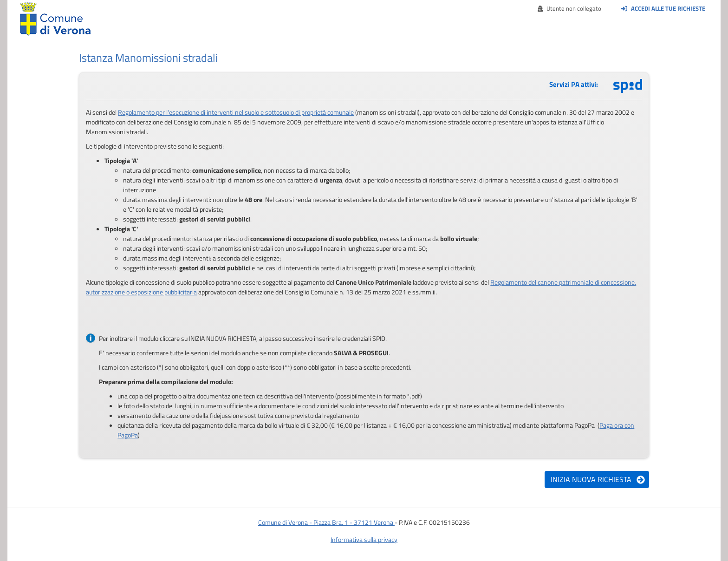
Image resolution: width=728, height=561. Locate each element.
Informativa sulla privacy (364, 539)
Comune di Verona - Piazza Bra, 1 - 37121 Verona (326, 522)
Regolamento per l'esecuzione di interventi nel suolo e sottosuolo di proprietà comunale (236, 112)
